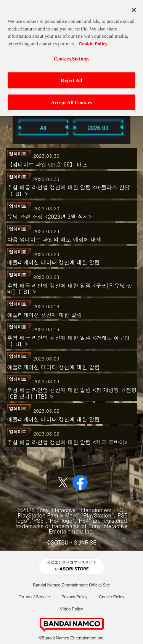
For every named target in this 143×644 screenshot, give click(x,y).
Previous (9, 127)
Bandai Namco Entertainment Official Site (71, 585)
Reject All (72, 77)
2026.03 (98, 128)
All (43, 128)
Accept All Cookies (71, 99)
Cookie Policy (112, 597)
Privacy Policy (74, 597)
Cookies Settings (71, 55)
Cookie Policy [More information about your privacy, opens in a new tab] (93, 40)
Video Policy (71, 609)
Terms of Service (34, 597)
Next (135, 127)
